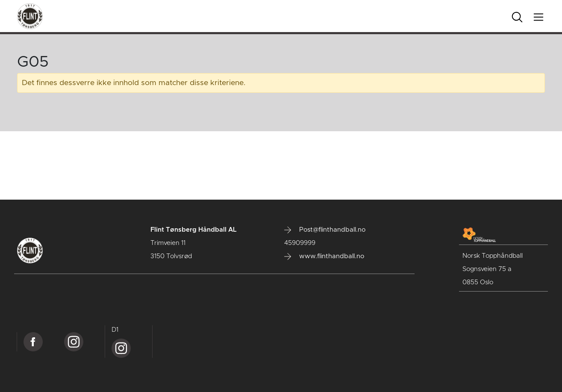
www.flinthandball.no (324, 256)
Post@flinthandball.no (325, 230)
